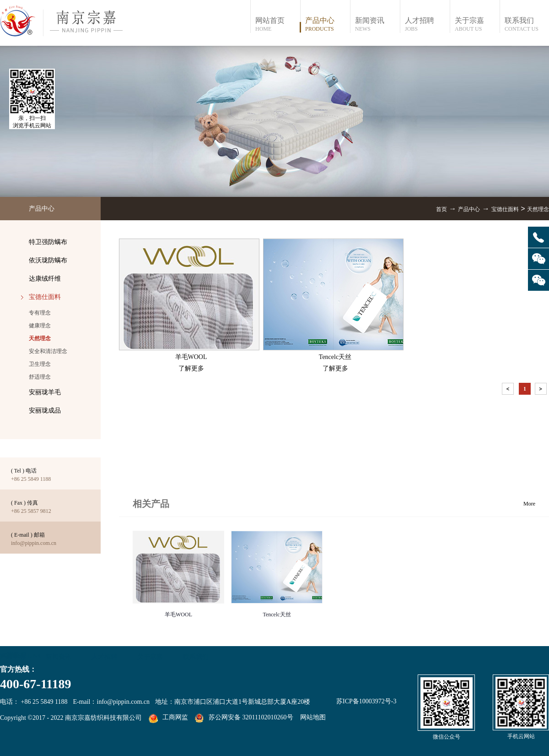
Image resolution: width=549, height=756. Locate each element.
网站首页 (277, 24)
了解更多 (191, 368)
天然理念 (538, 209)
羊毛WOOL (178, 615)
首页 (441, 209)
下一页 (542, 390)
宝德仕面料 (505, 209)
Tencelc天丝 (277, 615)
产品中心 (469, 209)
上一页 (509, 390)
